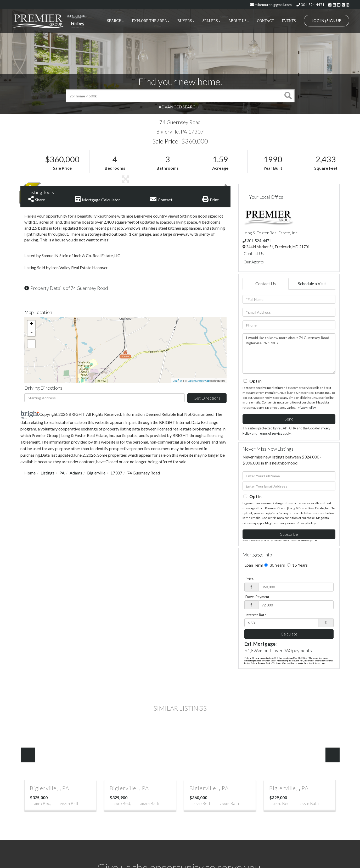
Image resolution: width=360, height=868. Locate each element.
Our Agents (254, 262)
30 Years (275, 565)
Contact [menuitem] (265, 21)
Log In (318, 21)
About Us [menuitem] (239, 21)
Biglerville (96, 473)
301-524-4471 (310, 5)
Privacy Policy (306, 408)
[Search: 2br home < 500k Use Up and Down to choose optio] (174, 96)
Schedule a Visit (312, 283)
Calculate (289, 634)
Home (30, 473)
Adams (76, 473)
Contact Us (254, 253)
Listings (47, 473)
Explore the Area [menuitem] (151, 21)
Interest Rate (256, 615)
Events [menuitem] (289, 21)
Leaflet (178, 381)
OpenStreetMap (199, 381)
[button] (288, 96)
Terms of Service (270, 433)
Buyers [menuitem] (186, 21)
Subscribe (289, 534)
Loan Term (254, 565)
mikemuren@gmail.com (271, 5)
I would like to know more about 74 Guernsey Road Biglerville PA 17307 (289, 353)
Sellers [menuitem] (212, 21)
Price (249, 579)
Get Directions (207, 398)
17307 (116, 473)
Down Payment (257, 597)
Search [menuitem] (116, 21)
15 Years (297, 565)
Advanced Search (179, 107)
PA (62, 473)
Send (289, 419)
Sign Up (334, 21)
